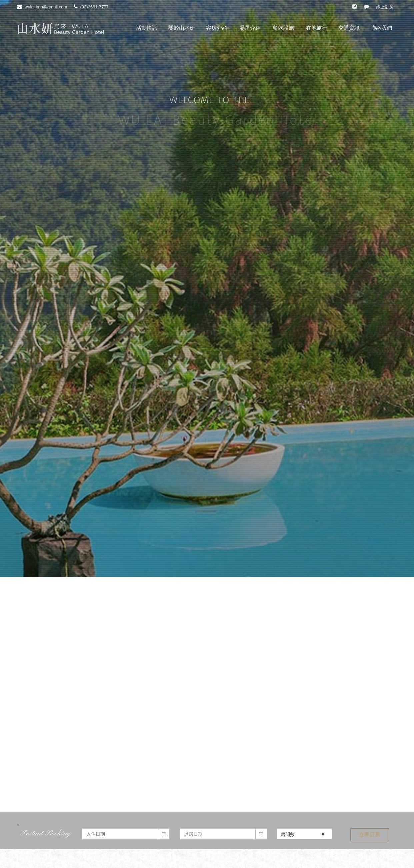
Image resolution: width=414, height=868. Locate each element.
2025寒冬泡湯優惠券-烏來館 (137, 547)
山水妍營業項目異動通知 (327, 547)
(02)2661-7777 (94, 7)
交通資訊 (349, 28)
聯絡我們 (381, 28)
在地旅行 (317, 28)
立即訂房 (370, 447)
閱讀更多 (207, 730)
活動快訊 (147, 28)
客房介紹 (217, 28)
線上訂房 (385, 7)
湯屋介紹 (250, 28)
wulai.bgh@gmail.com (46, 7)
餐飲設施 (283, 28)
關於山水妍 (182, 28)
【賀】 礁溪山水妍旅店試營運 (139, 629)
